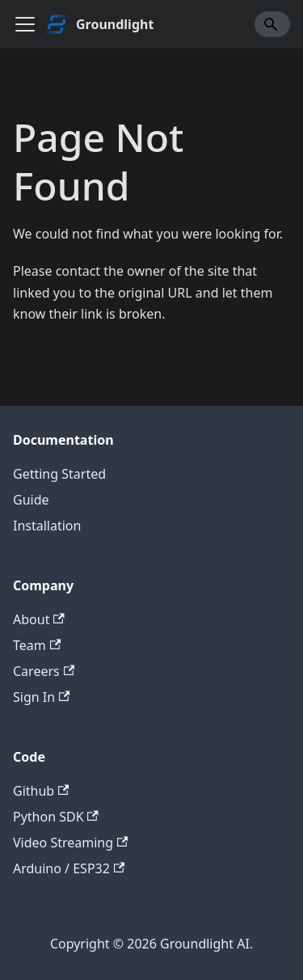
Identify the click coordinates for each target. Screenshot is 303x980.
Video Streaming (70, 843)
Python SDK (56, 817)
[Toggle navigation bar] (25, 24)
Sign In (41, 697)
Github (41, 791)
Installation (47, 526)
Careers (44, 671)
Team (37, 645)
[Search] (272, 24)
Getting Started (59, 474)
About (39, 619)
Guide (31, 500)
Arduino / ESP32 (69, 868)
